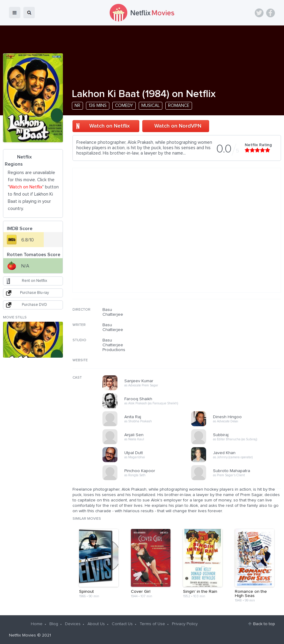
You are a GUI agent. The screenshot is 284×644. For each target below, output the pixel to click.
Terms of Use (152, 624)
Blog (54, 624)
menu (15, 13)
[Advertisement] (236, 346)
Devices (73, 624)
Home (37, 624)
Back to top (264, 624)
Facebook (271, 13)
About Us (96, 624)
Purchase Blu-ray (34, 293)
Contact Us (122, 624)
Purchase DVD (34, 305)
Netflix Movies (22, 635)
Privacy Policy (185, 624)
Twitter (259, 13)
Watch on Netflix (109, 126)
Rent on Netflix (34, 281)
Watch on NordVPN (178, 126)
